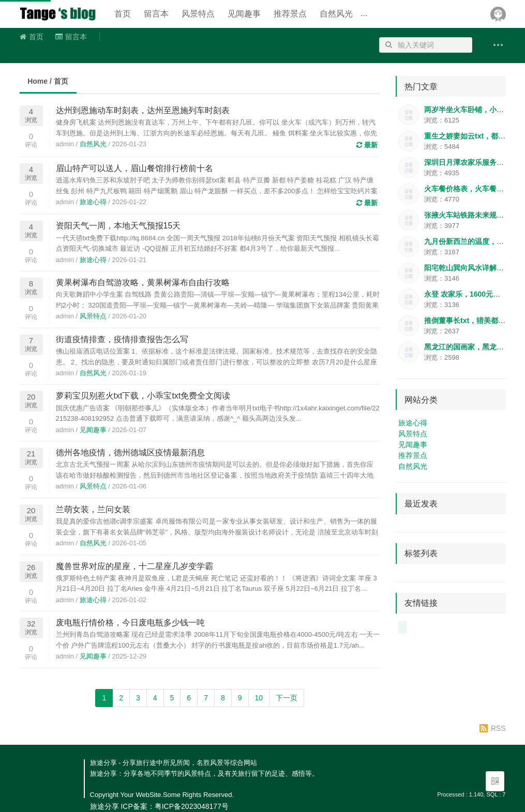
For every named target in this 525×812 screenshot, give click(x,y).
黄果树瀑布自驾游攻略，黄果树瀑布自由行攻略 (143, 282)
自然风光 (336, 14)
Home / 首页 (48, 81)
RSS (498, 728)
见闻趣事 (244, 14)
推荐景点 (290, 14)
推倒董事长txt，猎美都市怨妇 (472, 320)
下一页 (287, 698)
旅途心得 (93, 202)
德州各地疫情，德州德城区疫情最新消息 (130, 453)
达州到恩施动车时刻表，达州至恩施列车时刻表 (143, 110)
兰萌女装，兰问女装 (93, 509)
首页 (123, 14)
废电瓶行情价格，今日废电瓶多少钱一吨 (130, 623)
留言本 (156, 14)
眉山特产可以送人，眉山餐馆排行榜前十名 (134, 168)
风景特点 (198, 14)
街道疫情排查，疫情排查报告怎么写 (122, 339)
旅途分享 (58, 14)
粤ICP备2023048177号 (192, 806)
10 (259, 698)
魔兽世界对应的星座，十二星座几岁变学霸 (134, 566)
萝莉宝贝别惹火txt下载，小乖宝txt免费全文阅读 (143, 396)
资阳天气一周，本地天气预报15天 (118, 226)
